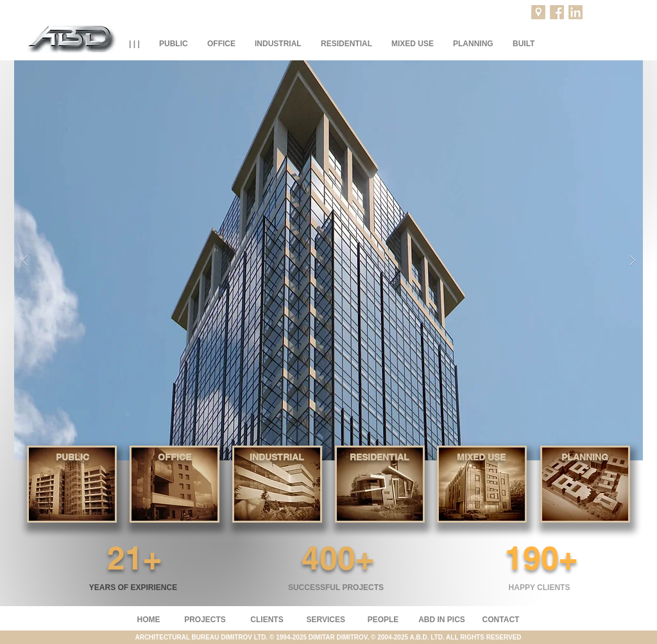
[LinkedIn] (576, 12)
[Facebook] (557, 12)
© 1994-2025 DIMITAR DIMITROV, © (323, 637)
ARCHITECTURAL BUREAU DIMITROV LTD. (202, 637)
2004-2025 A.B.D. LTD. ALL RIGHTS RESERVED (449, 637)
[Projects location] (538, 12)
